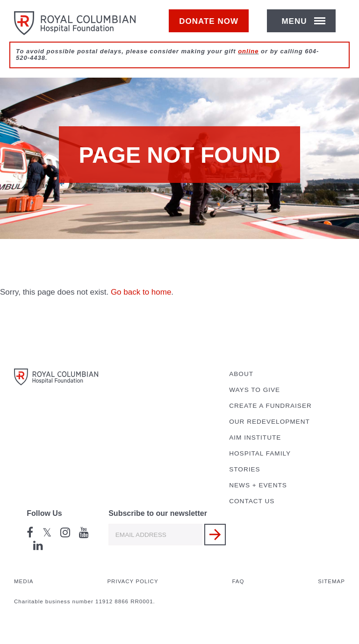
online (248, 62)
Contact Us (252, 501)
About (241, 374)
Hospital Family (260, 453)
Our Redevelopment (269, 422)
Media (24, 581)
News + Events (258, 485)
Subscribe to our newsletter (158, 513)
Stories (244, 469)
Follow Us (44, 513)
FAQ (238, 581)
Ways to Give (255, 390)
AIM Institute (255, 438)
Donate (213, 26)
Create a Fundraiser (270, 406)
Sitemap (331, 581)
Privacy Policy (133, 581)
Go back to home (141, 292)
